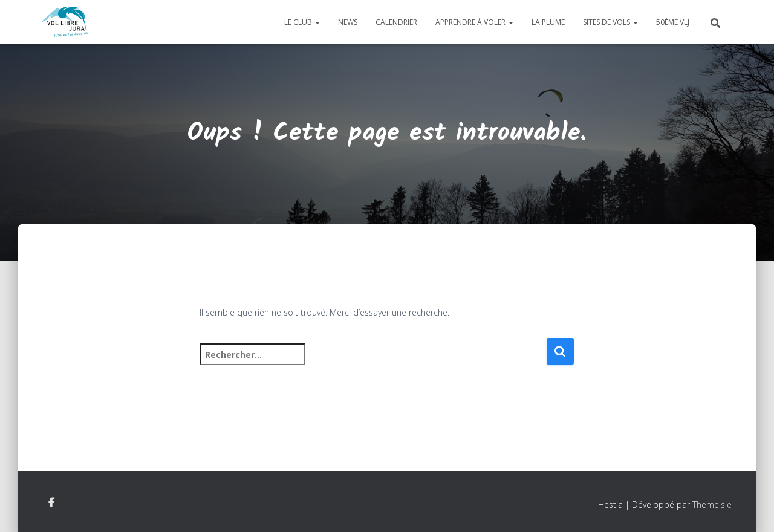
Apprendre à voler (474, 22)
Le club (302, 22)
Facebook (51, 503)
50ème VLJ (673, 22)
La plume (548, 22)
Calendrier (396, 22)
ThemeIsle (712, 504)
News (348, 22)
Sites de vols (610, 22)
